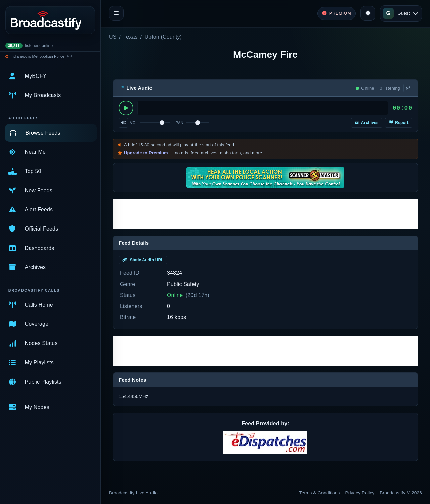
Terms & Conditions (320, 493)
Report (399, 123)
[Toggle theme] (368, 13)
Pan (180, 123)
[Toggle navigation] (116, 13)
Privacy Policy (360, 493)
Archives (367, 123)
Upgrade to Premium (146, 153)
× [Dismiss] (407, 100)
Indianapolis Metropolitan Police (38, 56)
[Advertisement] (265, 214)
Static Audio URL (143, 260)
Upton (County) (163, 37)
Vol (134, 123)
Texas (131, 37)
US (113, 37)
